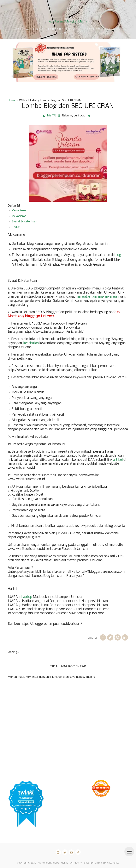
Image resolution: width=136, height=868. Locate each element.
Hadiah (16, 227)
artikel (118, 460)
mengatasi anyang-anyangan (97, 297)
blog (118, 255)
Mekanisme (19, 211)
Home (12, 101)
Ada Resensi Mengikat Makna (68, 22)
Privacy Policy (112, 863)
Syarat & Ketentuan (24, 222)
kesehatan (31, 343)
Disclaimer (97, 863)
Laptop (27, 597)
